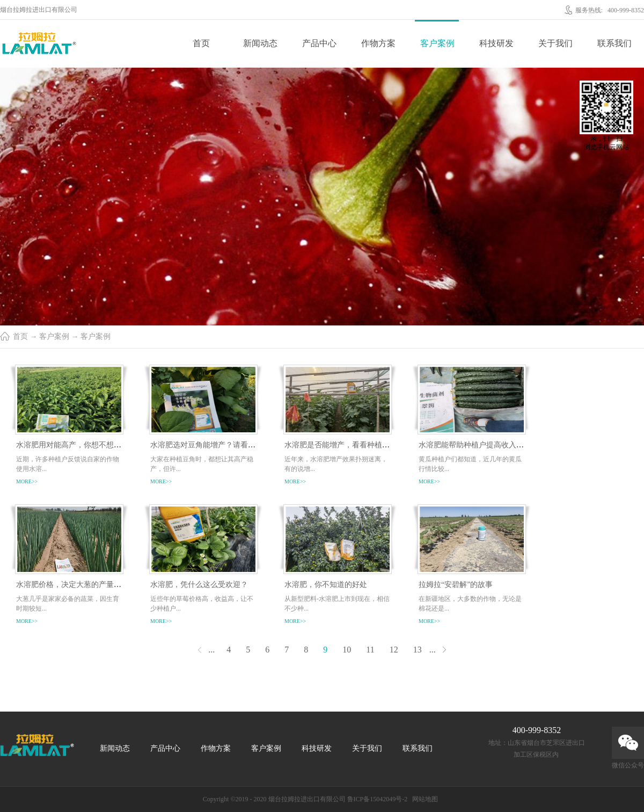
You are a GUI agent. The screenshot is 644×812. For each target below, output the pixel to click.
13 (418, 650)
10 (347, 650)
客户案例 (54, 336)
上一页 (199, 650)
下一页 (445, 650)
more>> (27, 481)
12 (394, 650)
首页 (201, 43)
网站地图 (423, 799)
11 (370, 650)
